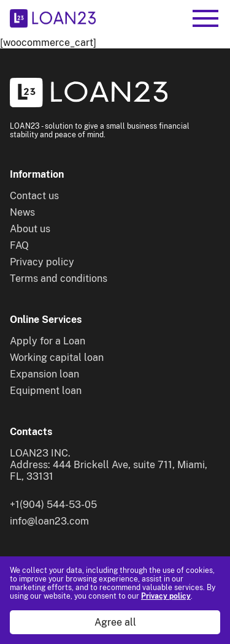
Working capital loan (57, 358)
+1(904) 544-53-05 (53, 505)
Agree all (115, 622)
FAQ (19, 245)
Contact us (34, 196)
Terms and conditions (59, 278)
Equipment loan (46, 391)
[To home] (53, 18)
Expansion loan (44, 374)
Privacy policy (166, 596)
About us (30, 229)
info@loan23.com (49, 521)
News (22, 212)
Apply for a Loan (48, 341)
